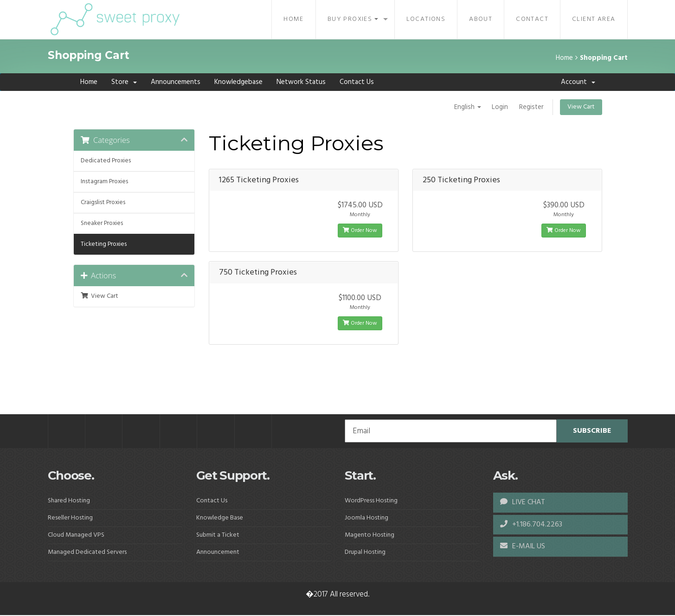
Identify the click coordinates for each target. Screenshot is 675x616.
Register (531, 107)
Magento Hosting (370, 536)
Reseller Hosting (70, 518)
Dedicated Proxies (106, 161)
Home (294, 19)
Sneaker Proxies (102, 223)
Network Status (301, 82)
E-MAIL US (523, 547)
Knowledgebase (238, 82)
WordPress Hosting (371, 501)
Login (499, 107)
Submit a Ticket (218, 536)
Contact (532, 19)
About (481, 19)
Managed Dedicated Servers (87, 553)
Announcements (176, 82)
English (467, 107)
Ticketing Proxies (104, 244)
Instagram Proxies (104, 182)
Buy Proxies (353, 19)
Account (578, 82)
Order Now (360, 231)
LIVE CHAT (523, 503)
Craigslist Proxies (103, 202)
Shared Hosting (69, 501)
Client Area (594, 19)
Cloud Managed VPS (76, 536)
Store (124, 82)
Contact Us (357, 82)
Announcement (218, 553)
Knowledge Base (220, 518)
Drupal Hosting (365, 553)
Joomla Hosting (366, 518)
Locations (426, 19)
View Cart (581, 107)
